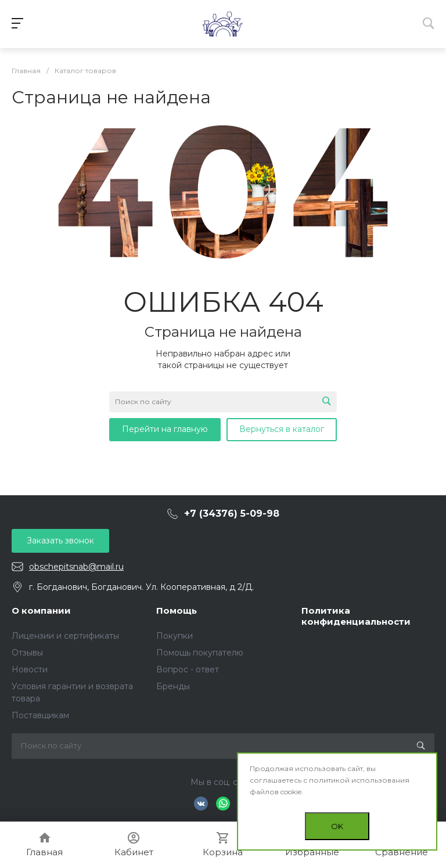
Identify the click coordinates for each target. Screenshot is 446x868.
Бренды (173, 686)
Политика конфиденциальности (356, 616)
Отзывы (27, 653)
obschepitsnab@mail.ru (76, 567)
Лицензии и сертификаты (65, 636)
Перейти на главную (165, 429)
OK (337, 826)
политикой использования (359, 780)
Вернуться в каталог (282, 429)
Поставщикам (40, 715)
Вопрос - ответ (188, 669)
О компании (41, 611)
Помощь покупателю (200, 653)
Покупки (175, 636)
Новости (30, 669)
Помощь (177, 611)
